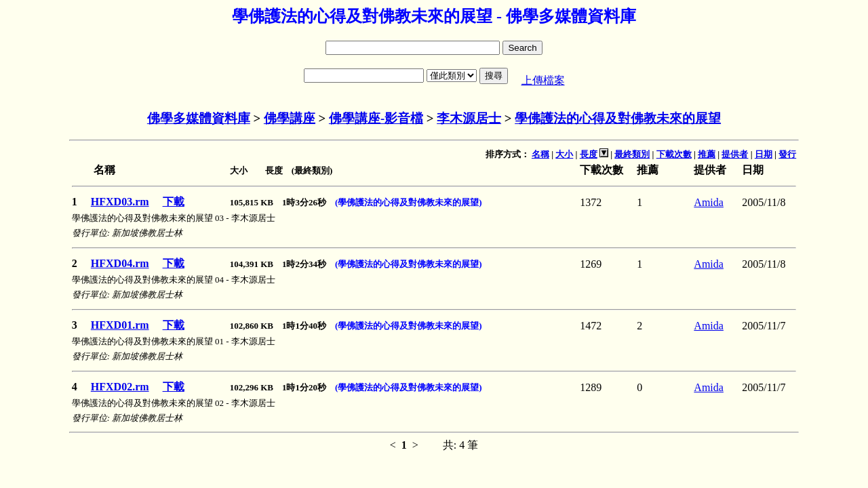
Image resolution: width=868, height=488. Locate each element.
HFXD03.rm (120, 202)
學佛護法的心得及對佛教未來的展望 (618, 118)
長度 (589, 154)
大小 (564, 154)
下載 (174, 202)
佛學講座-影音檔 (376, 118)
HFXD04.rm (120, 263)
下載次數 (674, 154)
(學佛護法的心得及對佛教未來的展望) (409, 202)
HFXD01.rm (120, 325)
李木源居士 (469, 118)
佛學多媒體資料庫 (199, 118)
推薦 (707, 154)
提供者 (735, 154)
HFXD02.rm (120, 387)
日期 (764, 154)
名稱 (540, 154)
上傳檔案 (543, 80)
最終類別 (632, 154)
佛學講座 (290, 118)
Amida (709, 202)
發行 (787, 154)
